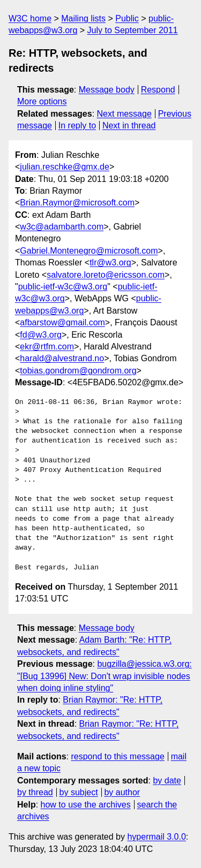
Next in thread (129, 125)
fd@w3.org (41, 335)
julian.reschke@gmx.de (65, 167)
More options (42, 101)
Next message (124, 114)
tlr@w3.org (110, 262)
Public (127, 18)
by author (122, 792)
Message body (107, 90)
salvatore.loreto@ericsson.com (106, 275)
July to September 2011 (133, 30)
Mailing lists (83, 18)
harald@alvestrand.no (62, 358)
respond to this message (117, 756)
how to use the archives (86, 805)
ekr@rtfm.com (47, 347)
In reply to (77, 125)
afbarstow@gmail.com (62, 322)
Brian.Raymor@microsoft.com (77, 203)
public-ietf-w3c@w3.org (63, 287)
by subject (79, 792)
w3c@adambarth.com (62, 227)
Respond (158, 90)
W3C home (30, 18)
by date (167, 781)
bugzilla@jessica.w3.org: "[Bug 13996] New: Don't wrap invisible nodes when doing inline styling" (105, 676)
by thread (35, 792)
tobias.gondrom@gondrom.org (78, 371)
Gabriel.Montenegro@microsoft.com (89, 251)
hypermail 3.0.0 (156, 837)
